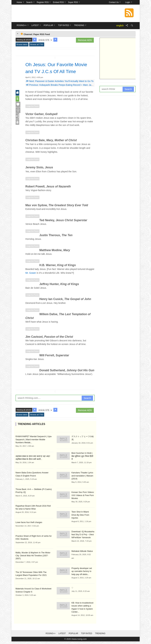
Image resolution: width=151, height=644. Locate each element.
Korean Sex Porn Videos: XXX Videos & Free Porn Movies (83, 499)
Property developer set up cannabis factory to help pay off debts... (83, 571)
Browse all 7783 (37, 44)
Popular (73, 633)
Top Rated (87, 633)
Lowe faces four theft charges (29, 529)
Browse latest (22, 44)
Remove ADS (85, 40)
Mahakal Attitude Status (82, 551)
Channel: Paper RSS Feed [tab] (35, 34)
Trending (100, 633)
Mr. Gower (31, 280)
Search (87, 405)
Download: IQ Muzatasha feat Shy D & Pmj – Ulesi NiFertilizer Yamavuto (83, 535)
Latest (62, 633)
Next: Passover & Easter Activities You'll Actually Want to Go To (60, 88)
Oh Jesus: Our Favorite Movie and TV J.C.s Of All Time (55, 71)
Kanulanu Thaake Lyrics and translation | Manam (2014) (82, 479)
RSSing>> (51, 633)
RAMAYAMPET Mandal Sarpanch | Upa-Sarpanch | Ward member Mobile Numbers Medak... (34, 446)
